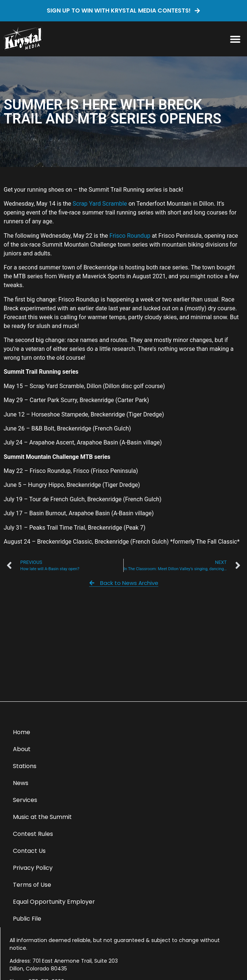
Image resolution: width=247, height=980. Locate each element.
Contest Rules (33, 834)
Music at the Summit (42, 817)
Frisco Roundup (130, 236)
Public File (27, 919)
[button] (235, 39)
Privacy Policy (33, 868)
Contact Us (29, 851)
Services (25, 800)
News (21, 783)
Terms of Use (32, 885)
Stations (25, 766)
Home (22, 732)
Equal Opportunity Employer (54, 902)
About (22, 749)
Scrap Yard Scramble (100, 204)
